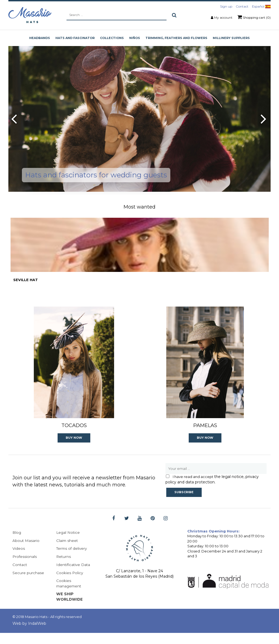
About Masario (26, 551)
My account (223, 17)
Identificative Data (74, 575)
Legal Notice (68, 543)
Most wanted (139, 207)
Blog (17, 543)
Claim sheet (67, 551)
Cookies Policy (70, 583)
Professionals (25, 567)
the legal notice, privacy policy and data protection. (212, 489)
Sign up (226, 6)
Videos (19, 559)
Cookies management (69, 594)
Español (261, 6)
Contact (242, 6)
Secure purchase (28, 583)
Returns (64, 567)
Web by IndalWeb (29, 635)
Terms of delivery (72, 559)
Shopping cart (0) (254, 17)
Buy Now (74, 448)
